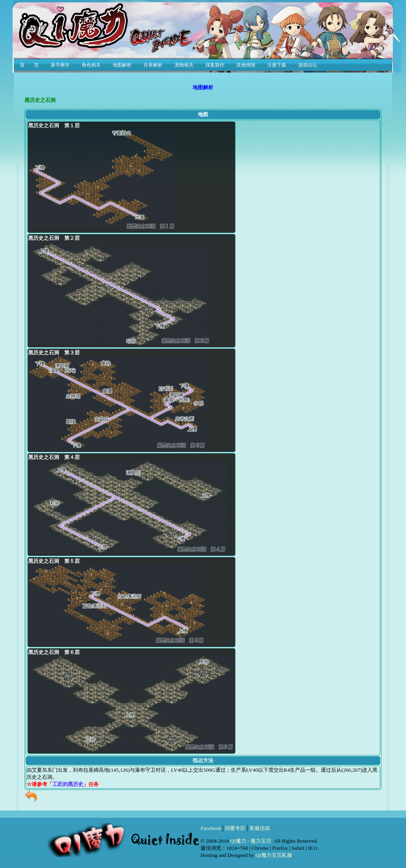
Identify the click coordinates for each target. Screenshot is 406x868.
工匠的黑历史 (68, 784)
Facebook (211, 828)
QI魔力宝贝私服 (274, 855)
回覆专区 (235, 828)
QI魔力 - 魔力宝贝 (251, 841)
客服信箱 (260, 828)
